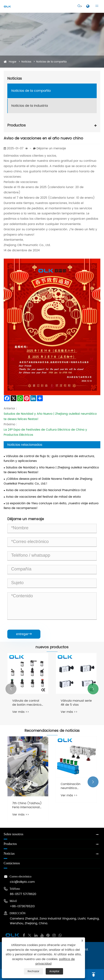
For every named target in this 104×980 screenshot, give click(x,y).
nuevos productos (52, 647)
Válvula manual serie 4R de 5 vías (76, 703)
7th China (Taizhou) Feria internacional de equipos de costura (27, 805)
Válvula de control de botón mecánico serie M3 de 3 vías (27, 703)
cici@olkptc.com (22, 882)
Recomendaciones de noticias (52, 731)
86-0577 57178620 (23, 894)
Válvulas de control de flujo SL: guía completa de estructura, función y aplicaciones (49, 459)
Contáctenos (12, 863)
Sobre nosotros (14, 834)
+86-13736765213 (22, 906)
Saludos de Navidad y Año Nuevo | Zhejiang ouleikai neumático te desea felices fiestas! (51, 470)
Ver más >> (21, 712)
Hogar (13, 62)
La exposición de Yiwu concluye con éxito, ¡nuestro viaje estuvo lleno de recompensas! (51, 506)
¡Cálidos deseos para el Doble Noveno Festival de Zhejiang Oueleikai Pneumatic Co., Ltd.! (48, 481)
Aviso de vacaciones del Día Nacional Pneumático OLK (46, 490)
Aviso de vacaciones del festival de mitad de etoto (43, 497)
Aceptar (54, 971)
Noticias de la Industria (30, 106)
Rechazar (33, 971)
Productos (17, 125)
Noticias (26, 62)
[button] (11, 689)
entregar (24, 634)
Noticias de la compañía (51, 62)
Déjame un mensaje (51, 148)
